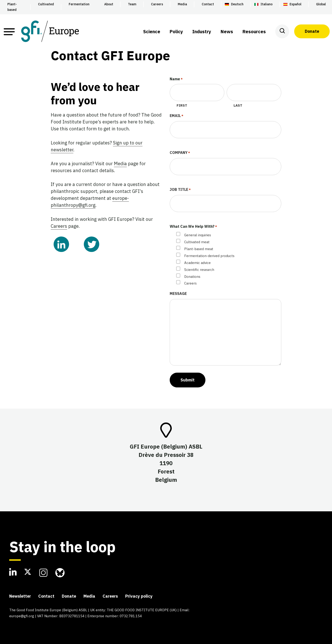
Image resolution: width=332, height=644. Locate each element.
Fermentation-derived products (209, 256)
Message (178, 294)
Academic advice (197, 263)
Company (180, 153)
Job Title (180, 190)
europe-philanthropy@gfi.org (90, 202)
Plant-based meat (199, 249)
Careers (59, 226)
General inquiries (198, 235)
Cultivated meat (197, 242)
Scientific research (199, 270)
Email (176, 116)
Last (238, 105)
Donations (192, 277)
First (182, 105)
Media (120, 163)
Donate (312, 31)
